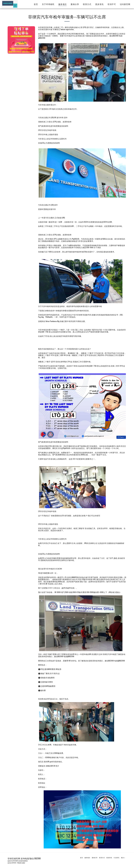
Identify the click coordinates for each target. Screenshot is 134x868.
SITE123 (14, 863)
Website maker (21, 863)
